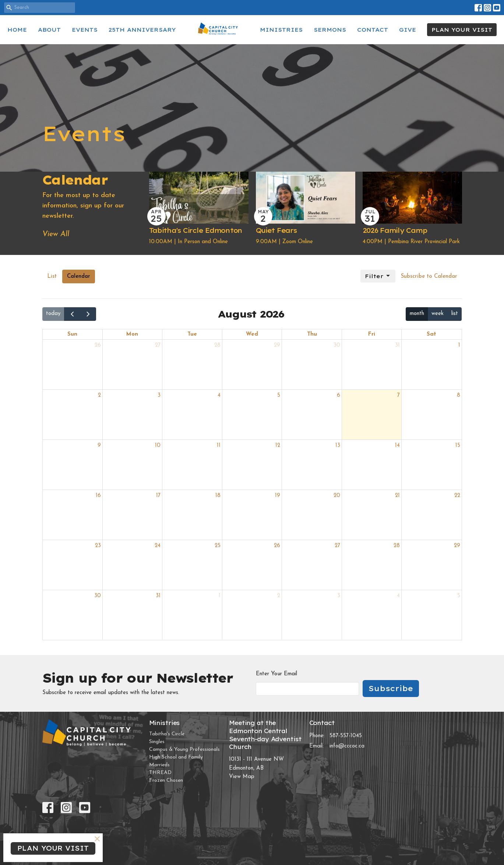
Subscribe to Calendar (429, 276)
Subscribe (391, 688)
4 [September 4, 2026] (398, 596)
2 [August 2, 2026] (99, 395)
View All (56, 234)
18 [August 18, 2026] (218, 496)
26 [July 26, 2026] (98, 345)
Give (408, 30)
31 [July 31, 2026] (397, 345)
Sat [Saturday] (431, 334)
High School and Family (176, 757)
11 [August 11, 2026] (219, 446)
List (52, 276)
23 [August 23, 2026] (98, 546)
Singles (157, 742)
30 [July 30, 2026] (337, 345)
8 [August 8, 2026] (459, 395)
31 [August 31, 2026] (158, 596)
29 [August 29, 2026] (457, 546)
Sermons (330, 30)
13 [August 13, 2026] (338, 446)
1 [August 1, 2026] (459, 345)
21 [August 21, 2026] (397, 496)
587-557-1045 (346, 736)
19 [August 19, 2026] (278, 496)
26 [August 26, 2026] (277, 546)
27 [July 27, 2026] (158, 345)
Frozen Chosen (166, 780)
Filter (378, 276)
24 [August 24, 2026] (158, 546)
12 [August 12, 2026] (278, 446)
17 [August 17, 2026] (158, 496)
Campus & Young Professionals (184, 750)
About (49, 30)
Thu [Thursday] (312, 334)
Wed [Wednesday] (252, 334)
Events (85, 30)
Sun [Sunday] (72, 334)
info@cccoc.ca (347, 746)
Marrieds (159, 765)
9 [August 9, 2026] (99, 446)
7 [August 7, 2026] (399, 395)
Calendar (79, 276)
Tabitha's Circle (167, 734)
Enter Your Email (276, 674)
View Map (242, 777)
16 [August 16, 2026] (98, 496)
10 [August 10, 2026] (158, 446)
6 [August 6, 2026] (339, 395)
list (455, 314)
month (417, 314)
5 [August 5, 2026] (279, 395)
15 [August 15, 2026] (458, 446)
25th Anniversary (142, 30)
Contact (373, 30)
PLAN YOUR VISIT (462, 30)
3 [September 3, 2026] (339, 596)
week (438, 314)
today (53, 314)
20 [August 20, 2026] (337, 496)
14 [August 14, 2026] (397, 446)
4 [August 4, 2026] (219, 395)
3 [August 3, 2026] (159, 395)
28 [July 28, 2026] (217, 345)
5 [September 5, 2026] (459, 596)
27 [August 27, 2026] (337, 546)
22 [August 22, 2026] (457, 496)
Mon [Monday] (132, 334)
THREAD (160, 773)
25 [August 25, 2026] (218, 546)
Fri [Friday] (372, 334)
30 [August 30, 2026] (98, 596)
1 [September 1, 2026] (220, 596)
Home (17, 30)
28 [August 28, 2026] (397, 546)
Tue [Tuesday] (192, 334)
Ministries (281, 30)
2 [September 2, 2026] (279, 596)
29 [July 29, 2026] (277, 345)
